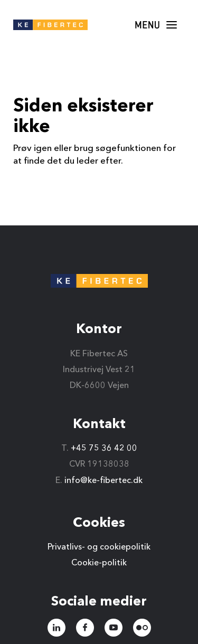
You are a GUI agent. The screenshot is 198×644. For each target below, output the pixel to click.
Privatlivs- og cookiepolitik (99, 547)
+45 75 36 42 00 (104, 449)
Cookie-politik (99, 563)
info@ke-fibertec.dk (103, 481)
